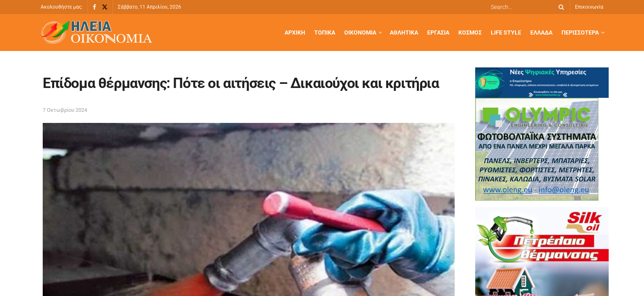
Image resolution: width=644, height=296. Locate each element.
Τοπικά (325, 32)
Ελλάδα (541, 32)
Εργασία (438, 32)
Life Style (506, 32)
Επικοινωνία (589, 7)
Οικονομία (360, 32)
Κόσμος (470, 32)
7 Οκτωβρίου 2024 (65, 110)
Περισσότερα (580, 32)
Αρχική (295, 32)
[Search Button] (560, 7)
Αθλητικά (404, 32)
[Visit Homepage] (97, 33)
